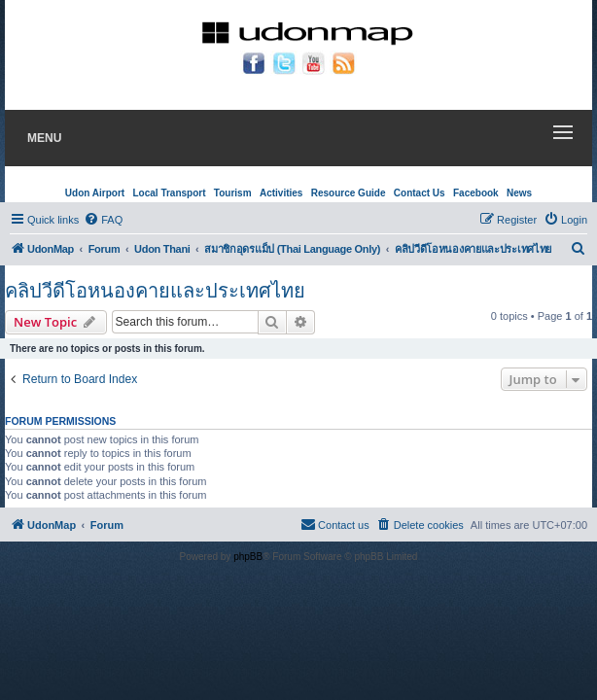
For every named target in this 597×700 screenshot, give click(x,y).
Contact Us (420, 193)
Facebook (476, 193)
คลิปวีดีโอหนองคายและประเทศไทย (155, 291)
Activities (281, 193)
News (519, 193)
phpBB (248, 557)
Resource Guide (349, 193)
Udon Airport (95, 193)
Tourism (233, 193)
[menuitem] (103, 220)
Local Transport (169, 193)
